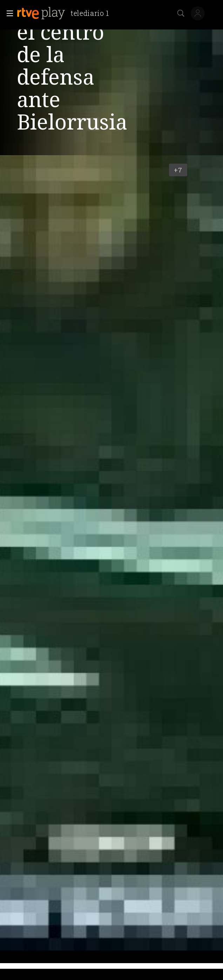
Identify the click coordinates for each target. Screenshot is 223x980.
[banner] (66, 13)
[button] (8, 13)
